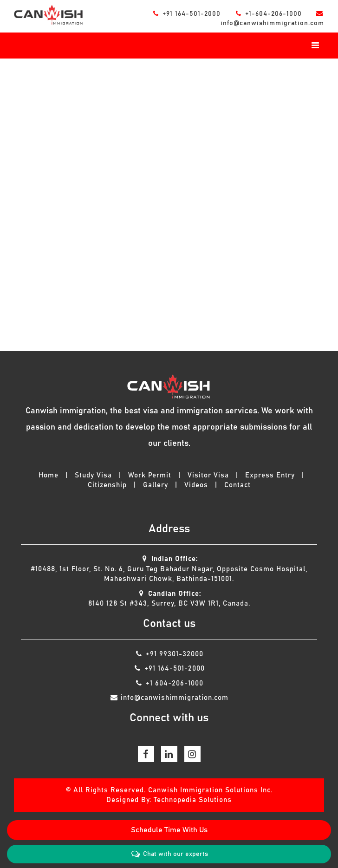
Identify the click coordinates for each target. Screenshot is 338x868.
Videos (196, 485)
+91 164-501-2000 (187, 14)
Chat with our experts (169, 854)
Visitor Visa (208, 475)
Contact (237, 485)
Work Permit (150, 475)
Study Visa (93, 475)
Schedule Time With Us (169, 830)
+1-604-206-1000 (269, 14)
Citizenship (107, 485)
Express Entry (270, 475)
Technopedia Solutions (193, 800)
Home (49, 475)
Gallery (156, 485)
